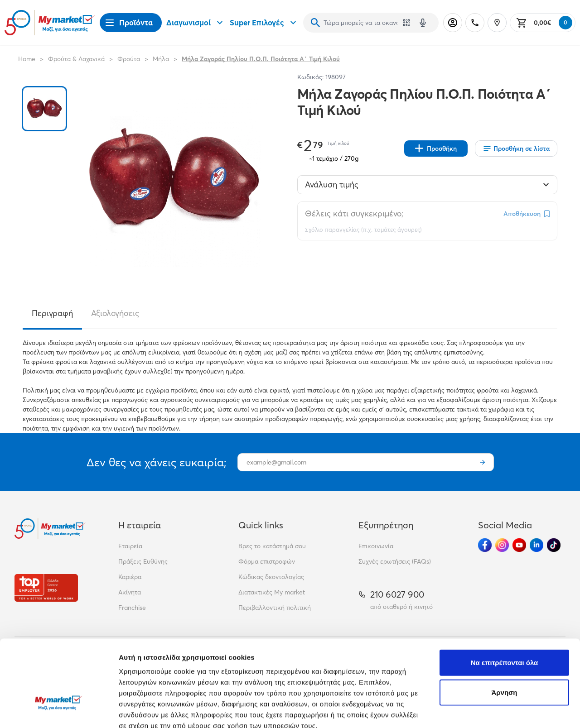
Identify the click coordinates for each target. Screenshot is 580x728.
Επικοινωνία (376, 546)
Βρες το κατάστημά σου (272, 546)
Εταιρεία (130, 546)
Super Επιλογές (264, 23)
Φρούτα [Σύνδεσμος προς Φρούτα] (129, 59)
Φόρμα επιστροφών (267, 561)
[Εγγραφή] (483, 462)
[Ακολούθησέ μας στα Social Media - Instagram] (502, 545)
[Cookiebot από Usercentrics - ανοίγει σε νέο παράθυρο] (59, 710)
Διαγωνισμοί (196, 23)
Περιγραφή (52, 313)
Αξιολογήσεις (115, 313)
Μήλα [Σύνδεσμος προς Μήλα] (161, 59)
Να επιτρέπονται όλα (505, 596)
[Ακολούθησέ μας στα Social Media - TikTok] (554, 545)
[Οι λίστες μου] (516, 148)
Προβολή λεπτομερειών (158, 710)
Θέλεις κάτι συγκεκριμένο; (354, 213)
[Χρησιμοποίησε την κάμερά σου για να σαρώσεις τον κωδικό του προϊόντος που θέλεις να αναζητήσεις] (406, 23)
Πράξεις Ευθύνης (143, 561)
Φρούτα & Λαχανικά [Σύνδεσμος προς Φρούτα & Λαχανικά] (76, 59)
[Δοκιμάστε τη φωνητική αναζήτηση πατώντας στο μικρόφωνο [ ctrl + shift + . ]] (423, 23)
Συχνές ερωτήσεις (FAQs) (395, 561)
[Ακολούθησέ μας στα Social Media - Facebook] (485, 545)
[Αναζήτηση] (315, 23)
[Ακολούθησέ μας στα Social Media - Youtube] (519, 545)
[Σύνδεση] (453, 23)
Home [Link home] (27, 59)
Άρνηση (504, 626)
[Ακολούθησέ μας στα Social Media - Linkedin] (536, 545)
